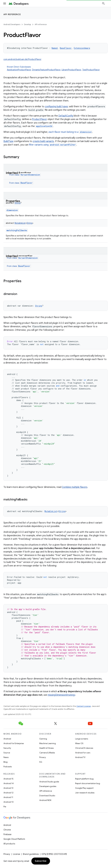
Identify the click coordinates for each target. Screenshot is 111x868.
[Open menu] (5, 3)
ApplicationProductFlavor (19, 70)
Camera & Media (47, 753)
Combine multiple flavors (75, 487)
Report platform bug (84, 779)
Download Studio (47, 796)
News (6, 757)
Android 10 (9, 802)
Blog (5, 762)
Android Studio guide (49, 782)
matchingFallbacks (17, 230)
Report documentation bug (88, 783)
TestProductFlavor (91, 70)
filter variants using (53, 145)
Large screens (82, 739)
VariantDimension (30, 175)
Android (7, 739)
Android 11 (8, 797)
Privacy (43, 757)
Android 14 (9, 783)
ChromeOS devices (84, 748)
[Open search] (103, 3)
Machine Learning (48, 743)
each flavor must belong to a (70, 132)
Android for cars (83, 753)
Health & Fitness (46, 748)
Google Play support (84, 788)
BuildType (8, 141)
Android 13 (8, 788)
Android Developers (12, 24)
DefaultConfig (66, 116)
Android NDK (45, 800)
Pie (5, 807)
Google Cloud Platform (14, 839)
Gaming (43, 739)
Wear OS (79, 743)
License (17, 854)
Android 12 (8, 793)
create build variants (43, 141)
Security (7, 748)
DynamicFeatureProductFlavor (46, 70)
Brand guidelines (31, 854)
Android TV (80, 757)
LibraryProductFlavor (71, 70)
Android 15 (8, 779)
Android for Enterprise (14, 743)
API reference (12, 14)
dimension (12, 210)
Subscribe (41, 861)
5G (41, 762)
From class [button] (25, 175)
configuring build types (56, 107)
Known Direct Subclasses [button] (57, 68)
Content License (84, 706)
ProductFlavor (39, 119)
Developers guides (48, 786)
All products (9, 844)
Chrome (7, 830)
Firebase (7, 834)
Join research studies (85, 793)
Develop (27, 24)
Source (7, 753)
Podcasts (8, 767)
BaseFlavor (27, 183)
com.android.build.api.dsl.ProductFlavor (22, 59)
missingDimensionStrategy (61, 695)
